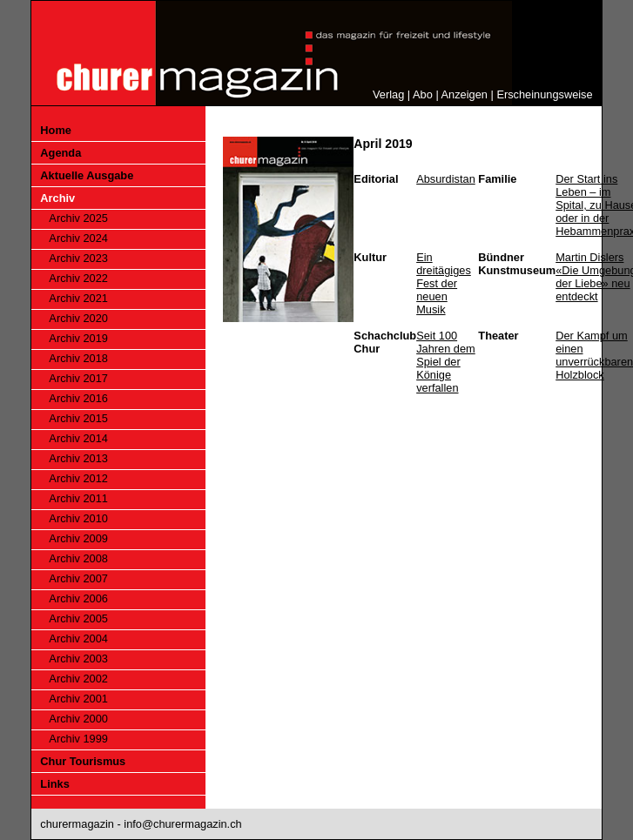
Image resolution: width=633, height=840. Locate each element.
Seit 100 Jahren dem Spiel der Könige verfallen (446, 362)
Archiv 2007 (78, 578)
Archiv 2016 (78, 398)
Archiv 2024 (78, 238)
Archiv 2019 (78, 338)
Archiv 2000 (78, 719)
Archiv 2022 (78, 278)
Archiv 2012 (78, 478)
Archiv (57, 198)
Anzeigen (465, 94)
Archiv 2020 (78, 318)
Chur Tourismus (83, 761)
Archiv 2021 (78, 298)
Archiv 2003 (78, 659)
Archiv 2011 (78, 498)
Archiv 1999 (78, 739)
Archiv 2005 (78, 618)
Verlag (388, 94)
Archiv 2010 (78, 518)
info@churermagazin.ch (182, 824)
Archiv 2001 (78, 699)
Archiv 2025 (78, 218)
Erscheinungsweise (544, 94)
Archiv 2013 (78, 458)
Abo (423, 94)
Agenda (61, 153)
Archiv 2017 (78, 378)
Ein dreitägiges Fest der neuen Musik (444, 283)
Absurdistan (446, 179)
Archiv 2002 (78, 679)
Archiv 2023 (78, 258)
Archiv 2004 (78, 638)
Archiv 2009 (78, 538)
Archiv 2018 (78, 358)
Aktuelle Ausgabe (87, 175)
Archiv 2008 (78, 558)
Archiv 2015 (78, 418)
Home (56, 130)
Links (54, 784)
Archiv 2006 (78, 598)
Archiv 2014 (78, 438)
